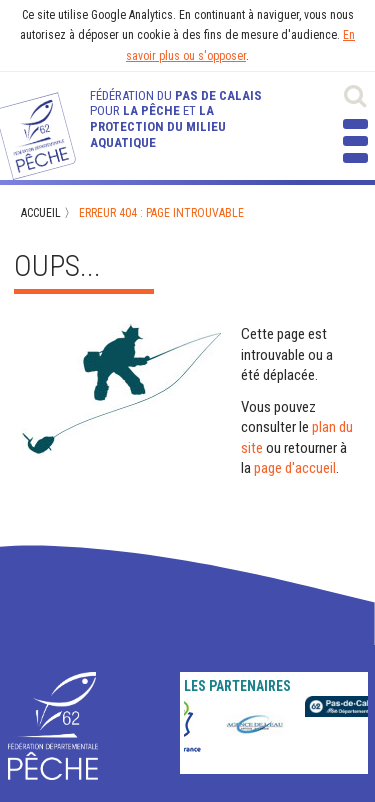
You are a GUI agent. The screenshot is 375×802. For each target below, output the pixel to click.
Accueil (41, 213)
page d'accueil (295, 468)
